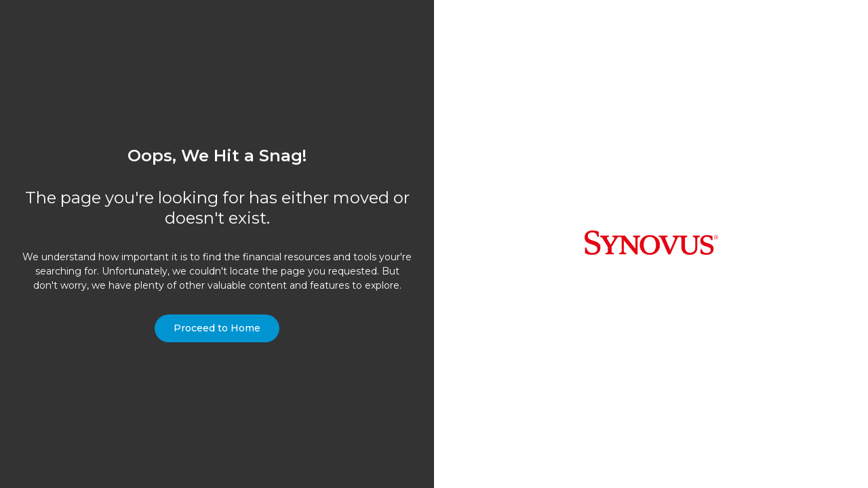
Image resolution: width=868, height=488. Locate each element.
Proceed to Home (217, 328)
